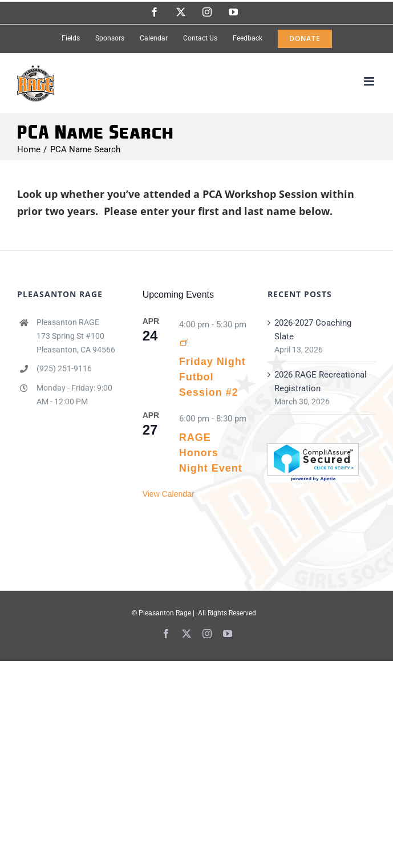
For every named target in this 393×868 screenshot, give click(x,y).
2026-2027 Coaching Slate (313, 330)
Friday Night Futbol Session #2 (212, 377)
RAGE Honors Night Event (211, 453)
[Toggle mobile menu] (370, 81)
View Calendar (169, 494)
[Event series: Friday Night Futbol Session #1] (184, 343)
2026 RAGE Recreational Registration (321, 382)
